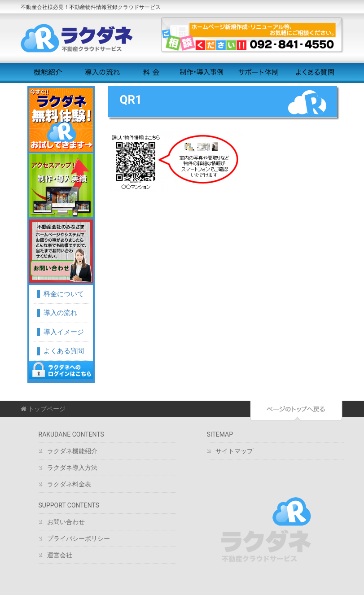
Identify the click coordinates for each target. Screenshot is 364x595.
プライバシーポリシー (79, 538)
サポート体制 (258, 73)
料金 (151, 73)
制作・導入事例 (201, 73)
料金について (64, 294)
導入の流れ (101, 73)
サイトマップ (234, 451)
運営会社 (60, 555)
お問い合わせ (66, 522)
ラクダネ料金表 (69, 484)
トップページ (43, 409)
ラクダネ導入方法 (72, 468)
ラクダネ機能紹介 (72, 451)
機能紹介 (48, 73)
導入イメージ (64, 332)
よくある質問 (315, 73)
